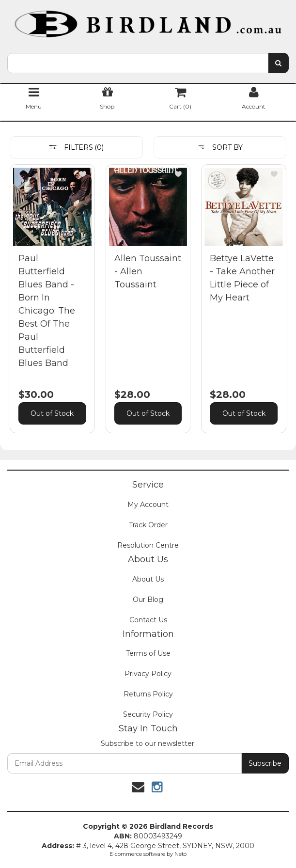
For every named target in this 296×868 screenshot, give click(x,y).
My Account (148, 505)
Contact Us (148, 620)
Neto (180, 854)
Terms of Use (148, 653)
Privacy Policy (148, 674)
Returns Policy (148, 694)
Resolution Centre (148, 545)
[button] (83, 174)
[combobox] (138, 63)
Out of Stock (52, 413)
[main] (148, 306)
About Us (148, 579)
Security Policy (148, 714)
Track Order (148, 525)
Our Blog (148, 600)
